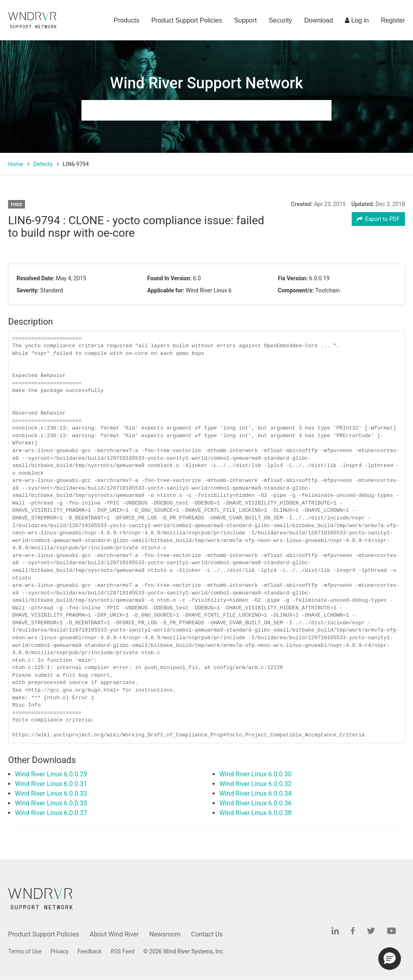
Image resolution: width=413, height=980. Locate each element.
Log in (357, 20)
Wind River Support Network (206, 83)
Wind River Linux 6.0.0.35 (51, 803)
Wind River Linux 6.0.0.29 (51, 774)
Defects (43, 164)
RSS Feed (122, 951)
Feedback (90, 951)
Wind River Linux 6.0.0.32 (256, 784)
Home (16, 164)
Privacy (59, 951)
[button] (390, 959)
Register (393, 20)
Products (126, 20)
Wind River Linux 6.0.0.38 (256, 813)
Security (280, 20)
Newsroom (165, 934)
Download (318, 20)
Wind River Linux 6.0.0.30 (256, 774)
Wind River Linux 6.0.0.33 (51, 793)
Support (245, 20)
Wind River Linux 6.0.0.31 (51, 784)
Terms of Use (25, 951)
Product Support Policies (187, 20)
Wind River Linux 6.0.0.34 (256, 793)
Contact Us (207, 934)
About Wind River (114, 934)
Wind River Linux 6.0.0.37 (51, 813)
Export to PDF (379, 219)
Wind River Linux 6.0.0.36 (256, 803)
